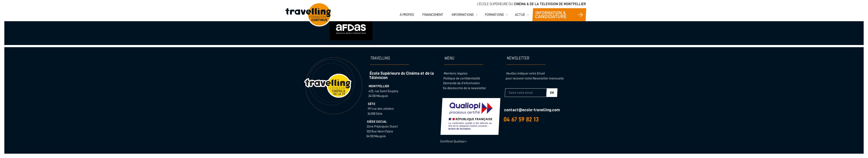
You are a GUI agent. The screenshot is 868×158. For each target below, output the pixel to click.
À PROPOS (407, 15)
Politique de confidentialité (462, 78)
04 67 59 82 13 (521, 119)
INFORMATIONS (463, 15)
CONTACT (559, 15)
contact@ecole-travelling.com (532, 110)
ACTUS (520, 15)
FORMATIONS (494, 15)
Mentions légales (456, 73)
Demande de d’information (462, 83)
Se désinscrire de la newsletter (464, 88)
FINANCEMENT (433, 15)
